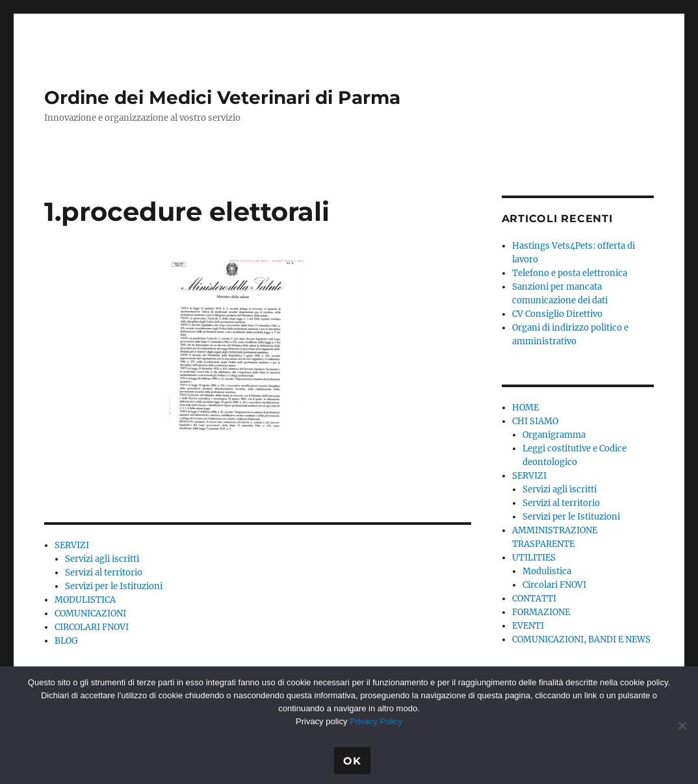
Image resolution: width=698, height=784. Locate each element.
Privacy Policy (376, 721)
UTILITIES (534, 558)
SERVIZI (72, 545)
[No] (682, 726)
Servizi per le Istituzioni (114, 586)
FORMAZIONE (541, 612)
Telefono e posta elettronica (570, 273)
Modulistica (547, 571)
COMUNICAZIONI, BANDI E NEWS (581, 639)
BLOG (66, 641)
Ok (352, 761)
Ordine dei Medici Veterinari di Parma (222, 97)
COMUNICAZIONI (90, 613)
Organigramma (554, 435)
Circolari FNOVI (554, 585)
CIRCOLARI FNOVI (92, 627)
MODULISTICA (85, 600)
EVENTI (528, 626)
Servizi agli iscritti (102, 559)
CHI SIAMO (535, 421)
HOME (525, 408)
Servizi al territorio (104, 573)
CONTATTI (534, 599)
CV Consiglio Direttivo (557, 314)
